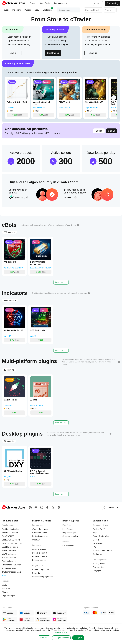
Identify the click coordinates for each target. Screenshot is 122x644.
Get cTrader (45, 3)
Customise (44, 638)
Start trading (112, 3)
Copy (37, 11)
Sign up (112, 131)
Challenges (48, 10)
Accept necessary (61, 638)
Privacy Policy (61, 632)
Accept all (78, 638)
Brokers (33, 3)
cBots (6, 11)
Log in (99, 131)
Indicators (17, 11)
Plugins (28, 11)
